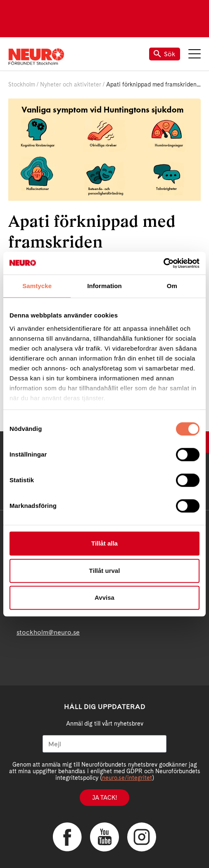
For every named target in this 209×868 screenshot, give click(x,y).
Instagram (142, 837)
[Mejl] (104, 744)
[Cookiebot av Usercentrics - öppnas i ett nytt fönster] (163, 263)
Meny (195, 54)
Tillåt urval (105, 571)
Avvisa (104, 598)
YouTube (104, 837)
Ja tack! (104, 798)
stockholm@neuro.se (48, 632)
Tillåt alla (104, 543)
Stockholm (22, 84)
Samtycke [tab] (37, 286)
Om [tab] (172, 286)
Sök (165, 54)
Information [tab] (104, 286)
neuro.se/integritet (127, 778)
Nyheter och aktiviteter (71, 84)
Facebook (67, 837)
